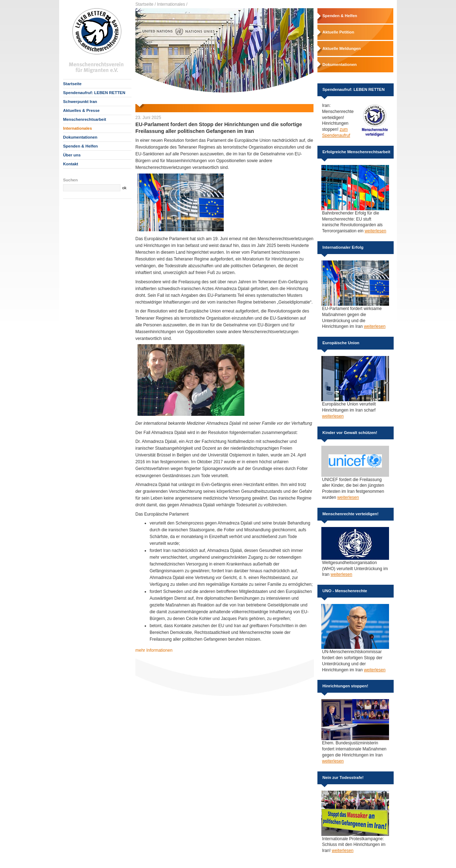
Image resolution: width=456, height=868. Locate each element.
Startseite (72, 84)
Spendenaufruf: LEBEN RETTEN (94, 93)
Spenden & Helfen (80, 146)
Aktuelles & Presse (81, 110)
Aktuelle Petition (338, 32)
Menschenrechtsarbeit (85, 119)
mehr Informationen (154, 650)
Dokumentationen (80, 137)
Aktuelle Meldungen (342, 48)
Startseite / (146, 4)
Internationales (77, 128)
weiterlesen (375, 231)
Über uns (72, 155)
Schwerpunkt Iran (80, 102)
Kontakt (71, 164)
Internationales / (172, 4)
